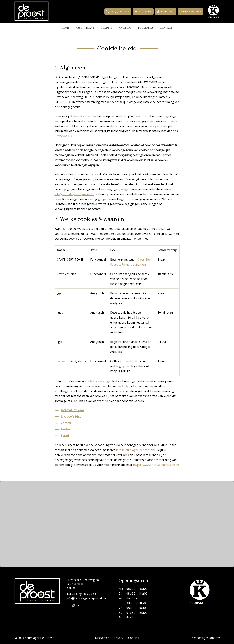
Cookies (134, 638)
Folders (107, 28)
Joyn (79, 605)
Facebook (143, 12)
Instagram (166, 12)
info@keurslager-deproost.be (74, 194)
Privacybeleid (63, 136)
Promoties (146, 28)
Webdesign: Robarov (206, 638)
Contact (166, 28)
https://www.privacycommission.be (156, 465)
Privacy (119, 638)
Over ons (125, 28)
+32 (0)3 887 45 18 (118, 12)
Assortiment (85, 28)
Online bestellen (190, 12)
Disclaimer (102, 638)
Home (66, 28)
